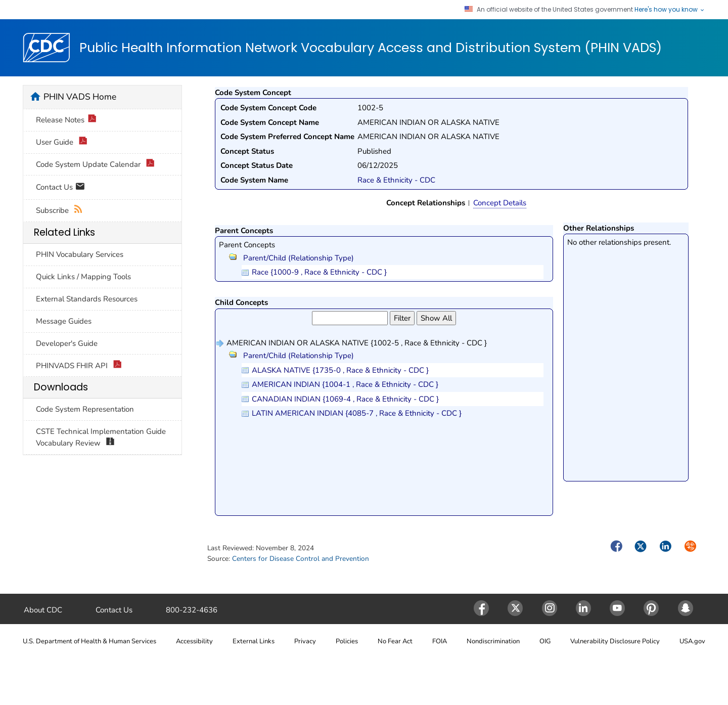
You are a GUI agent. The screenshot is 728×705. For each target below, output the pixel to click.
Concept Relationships (426, 203)
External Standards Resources (87, 299)
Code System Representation (85, 409)
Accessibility (194, 641)
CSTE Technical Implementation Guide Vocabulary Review (101, 437)
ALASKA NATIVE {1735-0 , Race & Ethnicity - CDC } (340, 370)
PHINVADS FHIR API (79, 366)
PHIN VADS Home (80, 97)
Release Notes (66, 120)
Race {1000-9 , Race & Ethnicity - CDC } (319, 272)
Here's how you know (670, 10)
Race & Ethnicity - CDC (396, 180)
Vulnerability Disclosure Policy (615, 641)
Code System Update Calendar (95, 165)
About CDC (43, 610)
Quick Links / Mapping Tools (83, 277)
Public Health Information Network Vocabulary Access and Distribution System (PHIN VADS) (371, 48)
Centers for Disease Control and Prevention (301, 559)
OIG (545, 641)
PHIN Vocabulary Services (80, 254)
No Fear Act (395, 641)
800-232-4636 (192, 610)
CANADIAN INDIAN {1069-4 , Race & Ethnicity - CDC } (345, 399)
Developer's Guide (67, 343)
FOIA (440, 641)
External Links (254, 641)
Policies (347, 641)
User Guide (62, 142)
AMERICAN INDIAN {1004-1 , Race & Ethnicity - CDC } (345, 384)
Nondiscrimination (493, 641)
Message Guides (64, 321)
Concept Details (500, 203)
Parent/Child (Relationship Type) (291, 258)
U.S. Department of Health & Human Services (89, 641)
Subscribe (59, 211)
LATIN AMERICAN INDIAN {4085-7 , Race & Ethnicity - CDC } (357, 413)
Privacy (305, 641)
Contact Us (60, 188)
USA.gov (692, 641)
